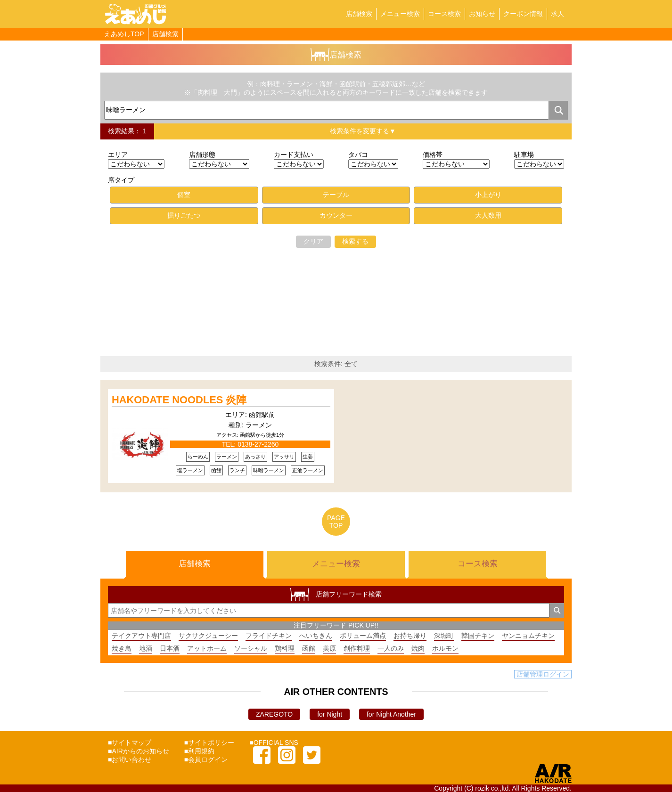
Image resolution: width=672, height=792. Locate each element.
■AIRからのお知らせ (139, 751)
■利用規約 (199, 751)
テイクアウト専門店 (141, 636)
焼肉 (418, 648)
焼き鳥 (122, 648)
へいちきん (316, 636)
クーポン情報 (523, 14)
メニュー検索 (400, 14)
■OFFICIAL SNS (274, 743)
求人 (557, 14)
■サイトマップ (130, 743)
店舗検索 (359, 14)
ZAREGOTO (274, 714)
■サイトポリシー (209, 743)
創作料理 (357, 648)
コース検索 (444, 14)
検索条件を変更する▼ (363, 131)
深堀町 (444, 636)
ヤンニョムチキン (528, 636)
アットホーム (207, 648)
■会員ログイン (206, 759)
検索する (355, 241)
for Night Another (391, 714)
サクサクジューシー (208, 636)
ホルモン (445, 648)
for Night (330, 714)
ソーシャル (251, 648)
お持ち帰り (410, 636)
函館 (309, 648)
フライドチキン (269, 636)
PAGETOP (336, 522)
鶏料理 (285, 648)
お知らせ (482, 14)
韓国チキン (478, 636)
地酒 (146, 648)
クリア (313, 241)
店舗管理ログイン (543, 674)
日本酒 (170, 648)
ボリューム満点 (363, 636)
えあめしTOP (124, 34)
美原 (329, 648)
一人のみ (391, 648)
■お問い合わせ (130, 759)
